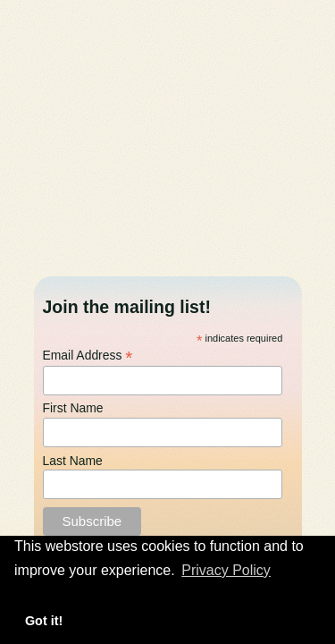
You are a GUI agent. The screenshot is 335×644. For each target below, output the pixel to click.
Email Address (88, 355)
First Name (73, 409)
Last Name (73, 462)
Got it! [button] (44, 621)
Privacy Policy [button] (226, 570)
